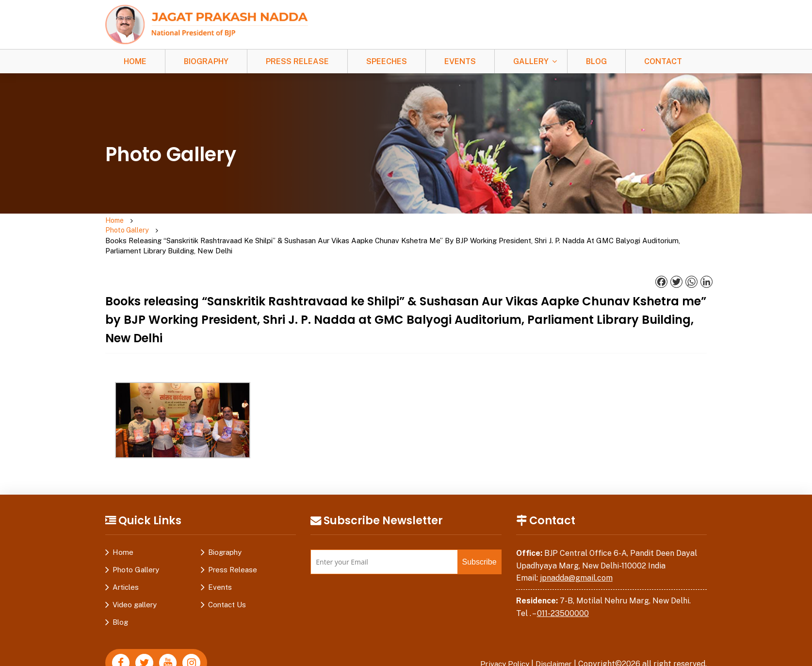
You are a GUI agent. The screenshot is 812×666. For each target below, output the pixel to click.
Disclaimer (552, 645)
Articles (126, 568)
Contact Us (227, 586)
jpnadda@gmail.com (576, 559)
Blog (596, 61)
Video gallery (135, 586)
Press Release (297, 61)
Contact (663, 61)
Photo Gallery (153, 226)
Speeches (387, 61)
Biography (206, 61)
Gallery (531, 61)
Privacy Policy (501, 645)
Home (135, 61)
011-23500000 (563, 594)
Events (460, 61)
